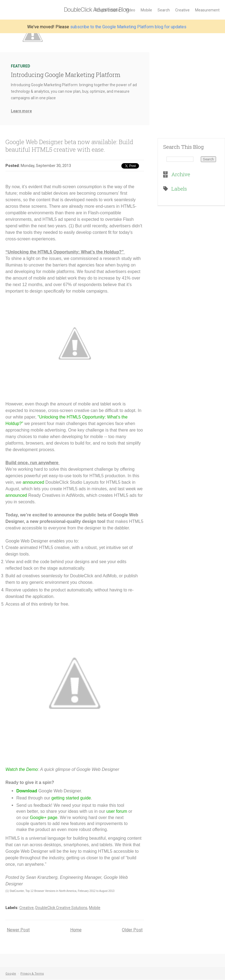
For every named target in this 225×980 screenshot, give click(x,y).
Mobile (146, 10)
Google (11, 974)
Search (164, 10)
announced (33, 482)
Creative (182, 10)
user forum (117, 811)
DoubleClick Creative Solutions (61, 908)
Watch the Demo (22, 769)
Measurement (207, 10)
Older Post (132, 930)
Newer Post (18, 930)
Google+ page (44, 818)
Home (76, 930)
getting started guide (71, 798)
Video (130, 10)
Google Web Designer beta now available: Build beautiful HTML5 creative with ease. (69, 146)
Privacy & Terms (32, 974)
